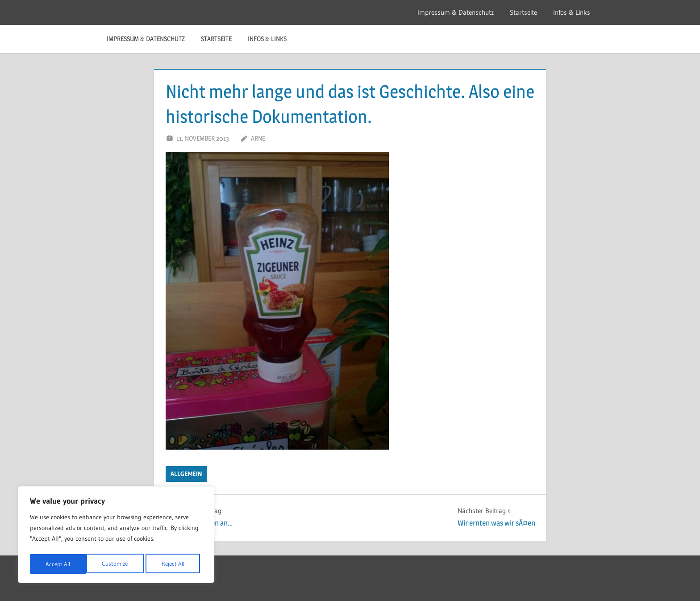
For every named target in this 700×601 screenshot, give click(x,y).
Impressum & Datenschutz (456, 12)
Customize (58, 564)
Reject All (117, 564)
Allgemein (186, 474)
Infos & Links (572, 12)
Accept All (175, 564)
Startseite (523, 12)
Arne (258, 138)
